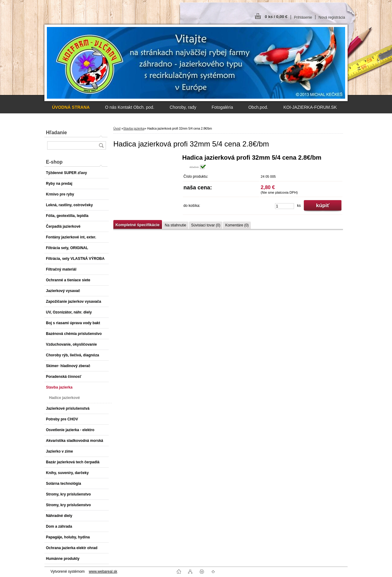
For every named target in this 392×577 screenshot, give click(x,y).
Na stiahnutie (175, 225)
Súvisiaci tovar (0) (206, 225)
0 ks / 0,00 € (276, 17)
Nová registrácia (332, 17)
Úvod (117, 129)
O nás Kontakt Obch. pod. (130, 107)
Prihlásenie (303, 17)
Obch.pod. (258, 107)
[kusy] (285, 206)
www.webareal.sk (103, 571)
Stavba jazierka (134, 129)
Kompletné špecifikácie (138, 225)
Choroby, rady (183, 107)
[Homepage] (71, 107)
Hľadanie (56, 133)
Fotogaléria (222, 107)
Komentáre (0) (237, 225)
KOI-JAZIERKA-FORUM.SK (310, 107)
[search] (101, 145)
